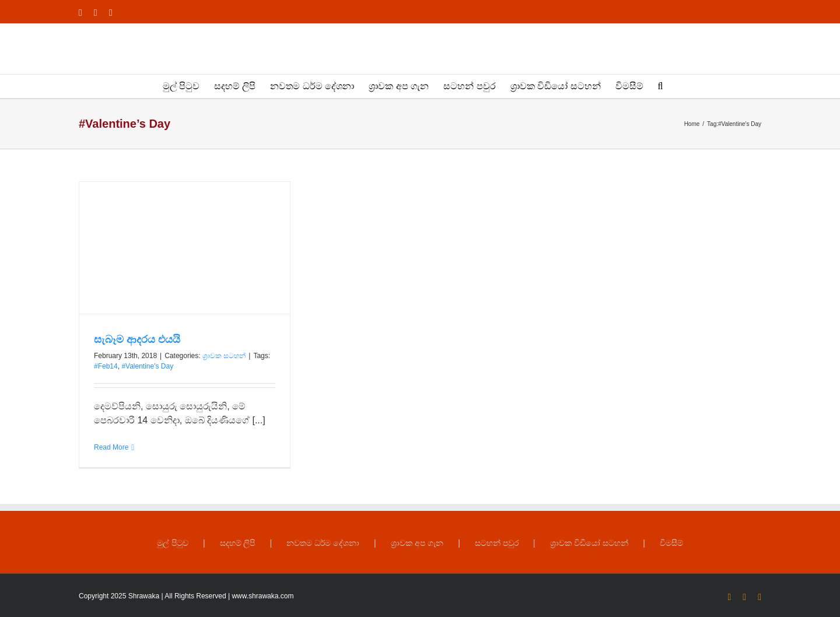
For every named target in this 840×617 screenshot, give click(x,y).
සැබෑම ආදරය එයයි (137, 339)
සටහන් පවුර (497, 543)
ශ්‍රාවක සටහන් (224, 356)
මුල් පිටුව (173, 543)
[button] (661, 86)
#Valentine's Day (147, 366)
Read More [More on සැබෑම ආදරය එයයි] (111, 447)
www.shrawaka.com (262, 596)
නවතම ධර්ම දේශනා (323, 543)
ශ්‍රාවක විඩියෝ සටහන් (589, 543)
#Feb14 (106, 366)
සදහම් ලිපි (238, 543)
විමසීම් (671, 543)
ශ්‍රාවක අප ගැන (417, 543)
